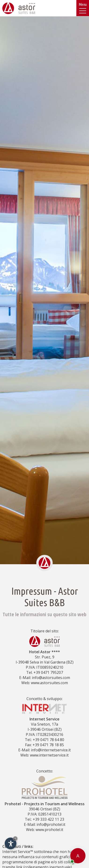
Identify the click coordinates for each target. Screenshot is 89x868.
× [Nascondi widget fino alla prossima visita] (15, 838)
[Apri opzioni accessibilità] (11, 843)
